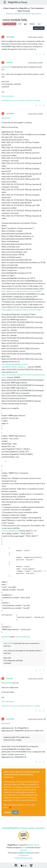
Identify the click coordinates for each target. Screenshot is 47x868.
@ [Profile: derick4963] (7, 67)
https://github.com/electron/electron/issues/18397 (22, 291)
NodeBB (26, 853)
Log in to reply (39, 28)
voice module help (22, 637)
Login (15, 812)
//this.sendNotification (10, 531)
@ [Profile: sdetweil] (6, 118)
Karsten (23, 850)
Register (8, 812)
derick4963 (10, 37)
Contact (18, 858)
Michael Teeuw (33, 845)
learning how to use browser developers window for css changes (21, 100)
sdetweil (9, 62)
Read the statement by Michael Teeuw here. (24, 13)
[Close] (43, 772)
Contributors (24, 855)
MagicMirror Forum (18, 2)
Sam (24, 847)
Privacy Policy (28, 858)
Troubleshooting (9, 24)
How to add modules (8, 96)
